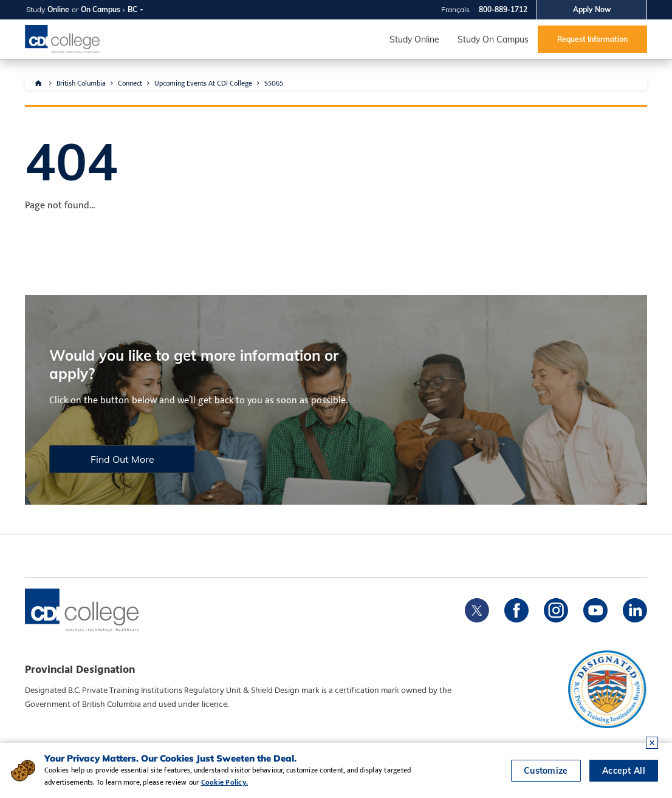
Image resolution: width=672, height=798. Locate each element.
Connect (130, 83)
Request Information (592, 39)
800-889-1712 (503, 9)
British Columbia (81, 83)
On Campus (101, 9)
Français (455, 9)
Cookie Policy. (225, 782)
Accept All (624, 771)
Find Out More (122, 459)
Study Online (414, 39)
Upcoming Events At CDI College (203, 83)
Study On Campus (493, 39)
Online (58, 9)
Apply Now (592, 9)
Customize (546, 771)
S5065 (274, 83)
